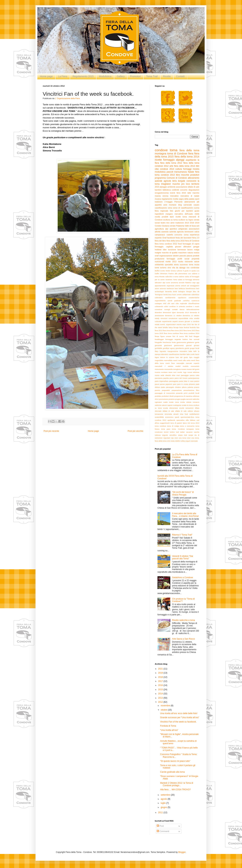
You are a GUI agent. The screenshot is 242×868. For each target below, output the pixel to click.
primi (186, 393)
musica (158, 199)
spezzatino (180, 420)
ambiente (171, 187)
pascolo (183, 256)
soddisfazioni (194, 414)
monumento (159, 369)
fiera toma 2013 (189, 330)
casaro (196, 205)
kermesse (182, 250)
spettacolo (171, 420)
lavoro (190, 250)
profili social (184, 259)
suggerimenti (165, 423)
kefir (195, 351)
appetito (158, 205)
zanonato (194, 441)
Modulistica (105, 76)
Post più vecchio (136, 431)
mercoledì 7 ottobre (164, 366)
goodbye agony (169, 348)
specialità (169, 265)
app (198, 283)
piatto (163, 387)
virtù (169, 441)
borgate (182, 181)
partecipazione (194, 378)
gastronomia (181, 342)
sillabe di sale (168, 411)
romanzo (196, 402)
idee (165, 250)
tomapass (190, 429)
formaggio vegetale (173, 339)
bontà (165, 295)
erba (191, 318)
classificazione (194, 303)
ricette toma (181, 217)
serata (197, 220)
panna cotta (195, 375)
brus (170, 295)
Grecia (173, 271)
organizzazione (166, 256)
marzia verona (162, 196)
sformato (158, 411)
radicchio (196, 399)
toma (174, 150)
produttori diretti (168, 396)
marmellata (168, 360)
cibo (157, 169)
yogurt (188, 441)
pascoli (170, 172)
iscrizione (172, 250)
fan (193, 324)
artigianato (183, 229)
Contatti (180, 76)
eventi (173, 193)
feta (198, 327)
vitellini (178, 441)
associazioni (194, 229)
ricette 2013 (171, 262)
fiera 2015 (181, 193)
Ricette (167, 76)
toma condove (160, 426)
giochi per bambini (184, 211)
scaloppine (177, 405)
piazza (189, 256)
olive (174, 375)
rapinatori (158, 402)
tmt (189, 423)
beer (176, 288)
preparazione (177, 390)
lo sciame (170, 357)
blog (180, 205)
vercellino (173, 435)
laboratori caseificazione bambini (173, 354)
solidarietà (159, 265)
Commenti (163, 831)
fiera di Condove (192, 241)
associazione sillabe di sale (188, 187)
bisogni (189, 291)
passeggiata (174, 381)
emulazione (173, 318)
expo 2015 (187, 324)
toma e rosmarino (187, 426)
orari (178, 375)
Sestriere (169, 280)
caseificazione (161, 208)
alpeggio (163, 187)
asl (188, 286)
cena (170, 208)
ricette (158, 160)
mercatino (174, 196)
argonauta (171, 286)
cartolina (186, 301)
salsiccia (158, 405)
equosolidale (183, 318)
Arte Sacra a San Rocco (184, 639)
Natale (191, 172)
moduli (178, 366)
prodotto (158, 396)
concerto (184, 190)
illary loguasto (161, 351)
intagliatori (166, 184)
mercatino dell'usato (184, 214)
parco (172, 378)
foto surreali (194, 339)
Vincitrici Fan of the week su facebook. (178, 722)
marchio (196, 193)
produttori (195, 175)
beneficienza (191, 288)
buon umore (177, 295)
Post (160, 826)
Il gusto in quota (189, 271)
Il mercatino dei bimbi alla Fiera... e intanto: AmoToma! (185, 515)
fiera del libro (160, 241)
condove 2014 (167, 169)
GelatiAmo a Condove (182, 577)
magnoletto (159, 360)
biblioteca (167, 190)
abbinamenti (190, 202)
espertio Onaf (161, 238)
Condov (158, 226)
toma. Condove (178, 429)
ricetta (176, 199)
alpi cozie (166, 283)
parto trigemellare (162, 381)
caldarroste (186, 295)
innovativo (183, 351)
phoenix (192, 384)
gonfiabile (158, 348)
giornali (189, 345)
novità (157, 217)
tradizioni (159, 202)
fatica (171, 327)
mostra (196, 169)
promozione (164, 399)
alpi (167, 229)
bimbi (175, 291)
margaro (169, 214)
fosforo (185, 339)
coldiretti (175, 190)
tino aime (170, 223)
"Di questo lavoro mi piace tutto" (175, 761)
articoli (184, 286)
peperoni (169, 384)
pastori (197, 381)
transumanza (181, 172)
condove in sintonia (177, 306)
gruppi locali (195, 348)
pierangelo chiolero (173, 387)
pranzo (197, 387)
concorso (178, 235)
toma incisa (194, 265)
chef (165, 303)
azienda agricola (177, 232)
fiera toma (167, 330)
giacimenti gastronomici (174, 345)
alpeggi (180, 160)
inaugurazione (173, 351)
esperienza (195, 235)
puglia (183, 399)
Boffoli (157, 271)
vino (169, 268)
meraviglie (180, 363)
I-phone (179, 271)
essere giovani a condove (189, 321)
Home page (46, 76)
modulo (186, 366)
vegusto (165, 435)
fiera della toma (189, 150)
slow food (184, 414)
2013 (187, 223)
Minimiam (164, 274)
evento (179, 324)
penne (162, 384)
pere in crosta (183, 384)
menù (175, 360)
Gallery (121, 76)
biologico (182, 291)
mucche (176, 184)
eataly (157, 318)
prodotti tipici (168, 217)
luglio (163, 803)
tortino (172, 432)
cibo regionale (181, 303)
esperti (175, 321)
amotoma (175, 283)
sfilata (197, 408)
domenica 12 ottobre (191, 316)
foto (172, 211)
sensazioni (189, 408)
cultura (179, 169)
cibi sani (171, 303)
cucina (197, 208)
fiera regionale (161, 211)
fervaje (176, 327)
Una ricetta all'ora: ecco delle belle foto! (179, 713)
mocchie (185, 175)
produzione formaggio (165, 259)
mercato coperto (193, 363)
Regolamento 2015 (83, 76)
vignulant (167, 438)
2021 (161, 669)
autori (157, 288)
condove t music (193, 306)
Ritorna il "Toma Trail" (182, 535)
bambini (158, 190)
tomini (166, 432)
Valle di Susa (190, 226)
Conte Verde (165, 271)
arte (171, 166)
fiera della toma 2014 (187, 157)
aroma (178, 286)
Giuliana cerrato (169, 226)
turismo (163, 268)
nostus (196, 253)
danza (182, 309)
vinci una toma (180, 438)
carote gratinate (174, 301)
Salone (181, 277)
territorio (195, 184)
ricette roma (174, 402)
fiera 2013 (159, 330)
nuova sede (160, 375)
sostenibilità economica (164, 417)
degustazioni (194, 190)
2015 (157, 187)
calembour (195, 295)
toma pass (166, 429)
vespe (191, 435)
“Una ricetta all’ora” (169, 730)
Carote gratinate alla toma (172, 772)
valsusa (158, 435)
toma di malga (173, 426)
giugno (164, 807)
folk (186, 336)
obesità (168, 375)
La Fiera (63, 76)
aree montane (170, 205)
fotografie (158, 342)
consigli (167, 309)
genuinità (158, 345)
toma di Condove (177, 154)
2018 (161, 677)
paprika (166, 378)
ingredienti (159, 214)
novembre (166, 706)
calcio (197, 232)
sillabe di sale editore (184, 411)
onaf (157, 256)
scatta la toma (187, 405)
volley (183, 441)
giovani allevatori (183, 247)
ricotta (182, 402)
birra (175, 181)
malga (197, 250)
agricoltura (159, 229)
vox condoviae (193, 268)
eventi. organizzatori (168, 324)
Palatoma (180, 226)
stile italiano (191, 420)
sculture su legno (186, 220)
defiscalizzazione (193, 309)
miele (197, 214)
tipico (185, 423)
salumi (164, 405)
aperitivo (173, 229)
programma (160, 178)
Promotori (135, 76)
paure (157, 384)
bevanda (168, 291)
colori (166, 306)
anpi (194, 283)
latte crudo (190, 354)
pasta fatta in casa (186, 381)
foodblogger (159, 339)
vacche (197, 432)
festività (193, 327)
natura (190, 253)
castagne (158, 303)
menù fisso (170, 363)
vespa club (182, 435)
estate (157, 324)
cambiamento (170, 298)
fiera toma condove (171, 333)
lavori (197, 354)
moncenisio (195, 366)
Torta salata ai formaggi (183, 280)
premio (157, 390)
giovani (197, 345)
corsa (186, 235)
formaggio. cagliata (164, 247)
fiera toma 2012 (177, 330)
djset (174, 312)
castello (170, 235)
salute (197, 262)
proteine (172, 399)
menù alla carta (184, 360)
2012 (161, 702)
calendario (159, 298)
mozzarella (168, 369)
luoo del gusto (182, 357)
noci (175, 372)
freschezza (167, 342)
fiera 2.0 (196, 238)
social (157, 223)
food (180, 244)
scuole (182, 408)
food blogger (194, 336)
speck (177, 417)
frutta (174, 342)
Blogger (182, 852)
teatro (163, 223)
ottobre (176, 256)
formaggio (169, 160)
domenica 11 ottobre (173, 316)
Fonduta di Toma (168, 726)
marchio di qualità (170, 253)
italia (190, 351)
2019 (197, 223)
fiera (191, 154)
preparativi (166, 390)
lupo (191, 357)
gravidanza (180, 348)
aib (198, 202)
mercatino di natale (190, 196)
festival (186, 327)
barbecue (170, 288)
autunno (163, 288)
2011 (161, 812)
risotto (181, 262)
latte (189, 193)
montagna (161, 154)
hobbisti (158, 250)
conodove (159, 309)
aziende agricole (163, 181)
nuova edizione (193, 372)
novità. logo (182, 372)
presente (179, 393)
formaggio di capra (191, 244)
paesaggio (185, 375)
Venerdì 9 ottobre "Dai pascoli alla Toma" (183, 557)
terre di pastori (176, 423)
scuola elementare (170, 408)
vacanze (189, 432)
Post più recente (51, 431)
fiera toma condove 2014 (190, 333)
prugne (178, 399)
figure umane (166, 336)
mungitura (177, 369)
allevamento (194, 178)
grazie (187, 348)
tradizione (180, 223)
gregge (196, 247)
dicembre (158, 312)
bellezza (182, 288)
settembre (166, 795)
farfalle (165, 327)
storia (176, 265)
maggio (197, 357)
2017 (161, 681)
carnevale (188, 205)
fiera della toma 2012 (171, 163)
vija (172, 438)
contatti (175, 309)
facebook (171, 238)
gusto (197, 211)
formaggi (187, 169)
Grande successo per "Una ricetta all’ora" (180, 717)
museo (184, 369)
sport (197, 199)
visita (173, 441)
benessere (189, 232)
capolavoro (182, 298)
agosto (164, 799)
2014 (161, 694)
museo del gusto (193, 369)
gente (197, 342)
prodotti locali (194, 393)
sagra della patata (187, 199)
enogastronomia (162, 193)
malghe (158, 253)
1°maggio (169, 202)
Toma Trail (152, 76)
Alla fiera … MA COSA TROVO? (175, 790)
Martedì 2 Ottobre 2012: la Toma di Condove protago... (177, 784)
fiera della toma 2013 (185, 166)
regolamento (167, 199)
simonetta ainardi (172, 414)
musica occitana (161, 372)
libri (198, 166)
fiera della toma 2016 (176, 241)
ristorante (189, 262)
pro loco (186, 184)
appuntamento (160, 286)
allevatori (158, 283)
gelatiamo (191, 342)
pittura (184, 387)
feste (181, 327)
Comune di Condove (177, 178)
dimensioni (167, 312)
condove (161, 150)
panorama (159, 378)
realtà (165, 402)
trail (177, 432)
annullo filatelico (185, 283)
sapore (170, 405)
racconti (189, 399)
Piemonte (178, 202)
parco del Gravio (181, 378)
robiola (189, 402)
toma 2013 (195, 423)
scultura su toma (170, 220)
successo (184, 265)
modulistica (160, 172)
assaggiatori (195, 286)
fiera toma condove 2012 (166, 244)
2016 (192, 223)
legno (157, 357)
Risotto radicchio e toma (169, 277)
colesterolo (159, 306)
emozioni (164, 318)
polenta (190, 387)
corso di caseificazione (183, 208)
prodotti (196, 256)
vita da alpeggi (179, 268)
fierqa (157, 336)
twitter (183, 432)
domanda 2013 (183, 312)
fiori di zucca (178, 336)
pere (175, 384)
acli (198, 226)
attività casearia (162, 232)
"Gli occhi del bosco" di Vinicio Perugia (183, 493)
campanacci (160, 235)
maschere (182, 253)
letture (163, 357)
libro (178, 175)
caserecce (195, 301)
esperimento (167, 321)
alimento (196, 280)
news (170, 372)
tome (157, 268)
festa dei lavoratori (184, 238)
